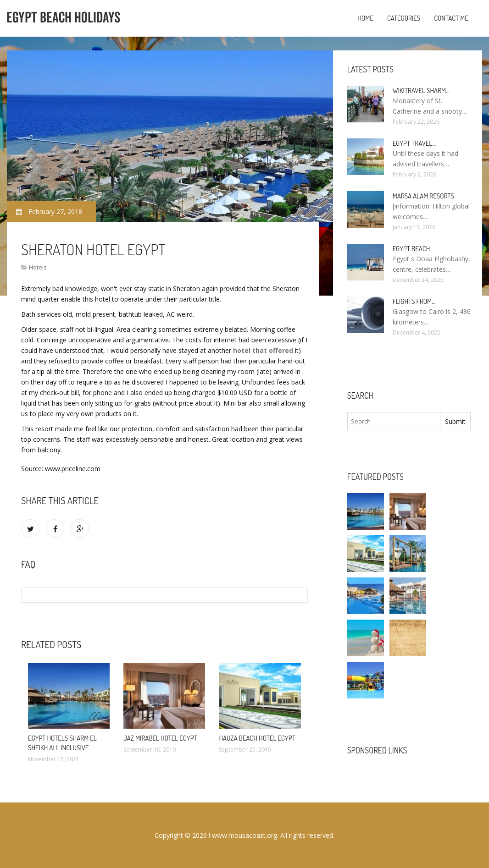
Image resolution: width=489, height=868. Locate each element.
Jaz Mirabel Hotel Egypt (160, 738)
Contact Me (451, 18)
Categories (404, 18)
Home (365, 18)
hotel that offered (263, 350)
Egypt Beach (411, 249)
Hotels (38, 267)
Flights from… (414, 301)
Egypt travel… (414, 143)
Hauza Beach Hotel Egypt (257, 738)
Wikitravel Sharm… (421, 91)
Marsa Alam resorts (423, 196)
